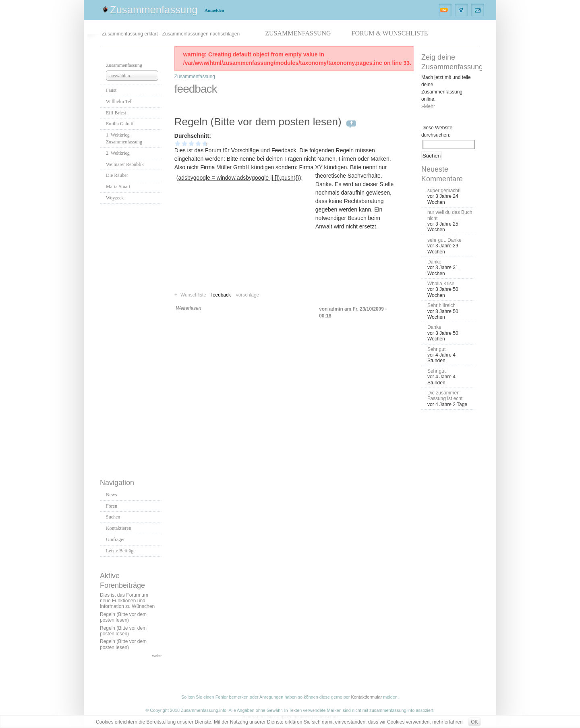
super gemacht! (444, 191)
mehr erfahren (447, 722)
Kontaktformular (366, 697)
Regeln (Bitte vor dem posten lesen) (123, 617)
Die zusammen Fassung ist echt (445, 396)
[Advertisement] (132, 339)
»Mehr (428, 106)
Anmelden (214, 10)
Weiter (157, 656)
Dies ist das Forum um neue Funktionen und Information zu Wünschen (127, 601)
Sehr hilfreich (441, 305)
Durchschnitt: (193, 136)
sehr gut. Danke (444, 240)
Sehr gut (436, 349)
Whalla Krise (441, 284)
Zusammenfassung (154, 10)
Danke (434, 262)
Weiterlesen (189, 308)
